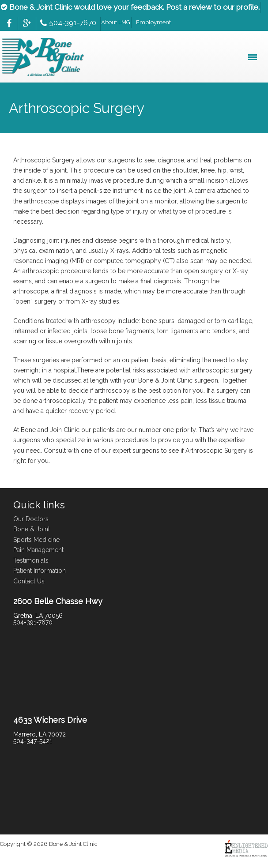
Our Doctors (31, 519)
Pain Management (38, 550)
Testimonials (31, 560)
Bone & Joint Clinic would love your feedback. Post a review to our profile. (130, 7)
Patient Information (40, 571)
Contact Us (29, 581)
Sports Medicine (36, 540)
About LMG (116, 22)
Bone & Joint (32, 529)
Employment (153, 22)
